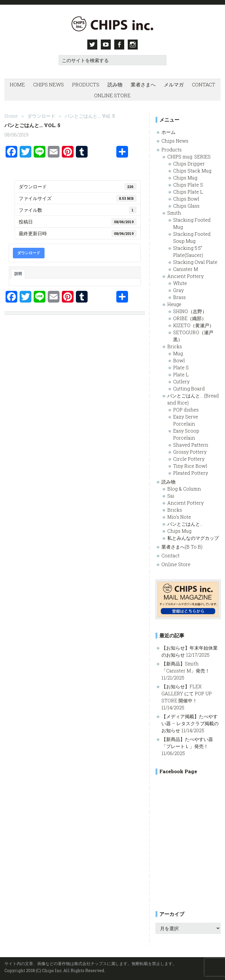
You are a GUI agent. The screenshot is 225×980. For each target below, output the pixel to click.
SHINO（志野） (190, 311)
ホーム (168, 132)
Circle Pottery (189, 459)
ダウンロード (29, 253)
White (180, 283)
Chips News (175, 141)
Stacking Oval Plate (195, 262)
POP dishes (186, 410)
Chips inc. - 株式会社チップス (112, 24)
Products (172, 150)
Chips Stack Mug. (193, 171)
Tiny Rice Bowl (190, 466)
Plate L (181, 374)
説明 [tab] (18, 274)
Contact (171, 555)
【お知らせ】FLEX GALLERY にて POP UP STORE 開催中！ (187, 693)
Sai (171, 496)
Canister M (186, 269)
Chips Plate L (188, 192)
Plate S (181, 367)
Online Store (176, 564)
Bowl (179, 360)
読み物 (168, 482)
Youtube (106, 45)
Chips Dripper (189, 164)
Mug (178, 353)
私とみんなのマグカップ (193, 538)
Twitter (92, 45)
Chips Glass (186, 206)
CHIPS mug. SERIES (189, 157)
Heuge (174, 304)
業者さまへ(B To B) (182, 547)
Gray (178, 290)
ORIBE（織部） (190, 318)
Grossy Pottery (190, 452)
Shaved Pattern (191, 445)
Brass (179, 297)
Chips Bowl (186, 199)
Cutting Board (189, 389)
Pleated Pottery (191, 473)
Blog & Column (184, 489)
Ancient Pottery (185, 276)
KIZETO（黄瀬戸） (194, 325)
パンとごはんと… (185, 524)
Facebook (119, 45)
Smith (174, 213)
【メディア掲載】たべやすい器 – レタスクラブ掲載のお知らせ (190, 723)
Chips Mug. (186, 178)
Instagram (133, 45)
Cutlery (181, 381)
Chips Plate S (188, 185)
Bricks (175, 346)
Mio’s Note (179, 517)
